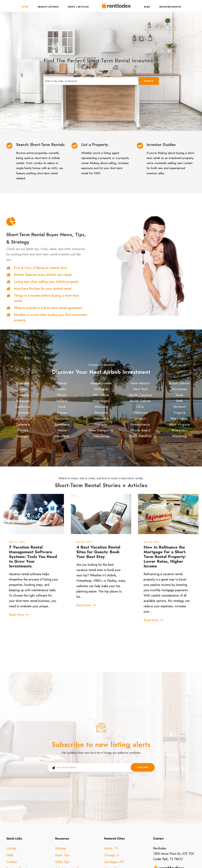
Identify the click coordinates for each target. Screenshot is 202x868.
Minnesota (101, 395)
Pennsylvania (140, 424)
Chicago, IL (112, 818)
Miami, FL (111, 831)
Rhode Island (140, 430)
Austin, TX (111, 811)
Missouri (101, 407)
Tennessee (179, 389)
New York (140, 389)
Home (25, 7)
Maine (62, 430)
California (23, 407)
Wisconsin (179, 430)
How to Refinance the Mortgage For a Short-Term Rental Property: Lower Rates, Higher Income (165, 557)
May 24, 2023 (17, 542)
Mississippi (101, 401)
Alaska (23, 389)
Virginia (179, 413)
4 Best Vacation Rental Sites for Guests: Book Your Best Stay (98, 552)
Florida (23, 430)
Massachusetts (101, 383)
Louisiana (62, 424)
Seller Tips (62, 825)
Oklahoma (140, 413)
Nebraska (101, 418)
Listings (11, 811)
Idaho (62, 389)
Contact (12, 825)
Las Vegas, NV (114, 825)
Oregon (140, 418)
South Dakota (179, 383)
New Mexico (140, 383)
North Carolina (140, 395)
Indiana (62, 401)
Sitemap (61, 811)
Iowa (62, 407)
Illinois (62, 395)
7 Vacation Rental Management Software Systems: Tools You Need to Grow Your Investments (33, 557)
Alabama (23, 383)
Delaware (23, 424)
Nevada (101, 424)
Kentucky (62, 418)
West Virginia (179, 424)
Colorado (23, 413)
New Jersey (101, 436)
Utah (179, 401)
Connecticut (23, 418)
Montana (101, 413)
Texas (179, 395)
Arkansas (23, 401)
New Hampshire (101, 430)
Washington (179, 418)
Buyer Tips (62, 818)
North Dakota (140, 401)
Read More (19, 615)
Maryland (62, 436)
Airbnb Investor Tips (69, 831)
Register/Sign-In (170, 7)
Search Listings (48, 7)
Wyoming (179, 436)
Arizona (23, 395)
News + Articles (78, 7)
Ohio (140, 407)
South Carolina (140, 436)
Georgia (23, 436)
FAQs (147, 7)
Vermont (179, 407)
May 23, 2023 (84, 542)
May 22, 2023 (151, 542)
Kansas (62, 413)
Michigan (101, 389)
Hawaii (62, 383)
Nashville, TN (113, 838)
